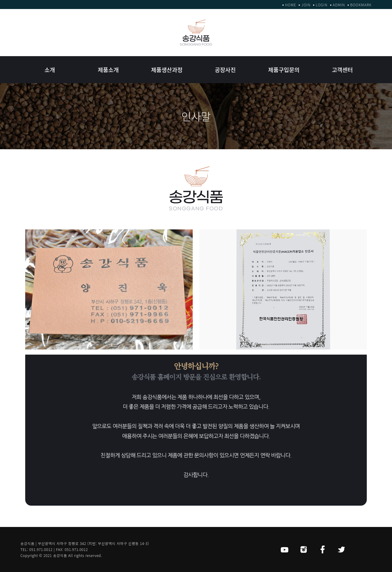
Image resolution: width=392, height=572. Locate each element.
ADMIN (339, 5)
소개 (50, 70)
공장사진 (225, 70)
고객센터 (342, 70)
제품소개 (108, 70)
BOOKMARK (361, 5)
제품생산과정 (167, 70)
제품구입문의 (284, 70)
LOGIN (322, 5)
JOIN (306, 5)
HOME (291, 5)
